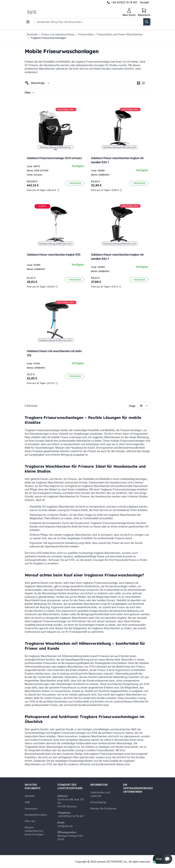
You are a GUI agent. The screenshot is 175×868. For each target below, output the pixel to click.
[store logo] (40, 12)
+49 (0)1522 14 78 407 (124, 2)
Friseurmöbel (86, 34)
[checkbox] (139, 83)
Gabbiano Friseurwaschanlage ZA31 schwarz (54, 158)
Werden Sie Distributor (104, 808)
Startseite (32, 34)
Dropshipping (98, 802)
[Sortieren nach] (40, 83)
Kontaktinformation (36, 815)
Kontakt (144, 2)
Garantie (30, 796)
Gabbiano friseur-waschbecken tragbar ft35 (54, 255)
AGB (27, 802)
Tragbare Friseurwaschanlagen (48, 38)
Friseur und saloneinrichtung (58, 34)
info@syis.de (65, 826)
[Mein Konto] (129, 12)
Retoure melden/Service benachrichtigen (34, 831)
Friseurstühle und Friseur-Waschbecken (120, 34)
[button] (163, 859)
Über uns (30, 821)
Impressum (31, 808)
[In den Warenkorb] (75, 183)
